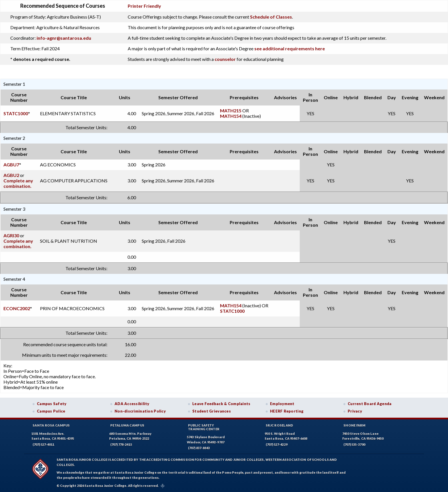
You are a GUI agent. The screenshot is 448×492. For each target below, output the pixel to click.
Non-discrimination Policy (140, 411)
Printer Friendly (144, 6)
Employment (282, 404)
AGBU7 (11, 165)
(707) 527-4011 (43, 444)
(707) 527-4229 (277, 444)
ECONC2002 (17, 308)
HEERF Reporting (287, 411)
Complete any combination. (18, 183)
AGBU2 (11, 175)
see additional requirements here (290, 48)
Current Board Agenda (370, 404)
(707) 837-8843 (199, 448)
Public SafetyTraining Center (204, 427)
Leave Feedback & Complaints (221, 404)
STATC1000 (16, 113)
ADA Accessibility (132, 404)
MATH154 (231, 116)
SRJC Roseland (280, 425)
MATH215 (231, 110)
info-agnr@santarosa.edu (64, 38)
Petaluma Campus (127, 425)
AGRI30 (11, 235)
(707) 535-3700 (354, 444)
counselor (225, 59)
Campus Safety (52, 404)
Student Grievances (212, 411)
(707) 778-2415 (121, 444)
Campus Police (51, 411)
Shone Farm (355, 425)
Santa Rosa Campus (51, 425)
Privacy (355, 411)
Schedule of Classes (271, 17)
